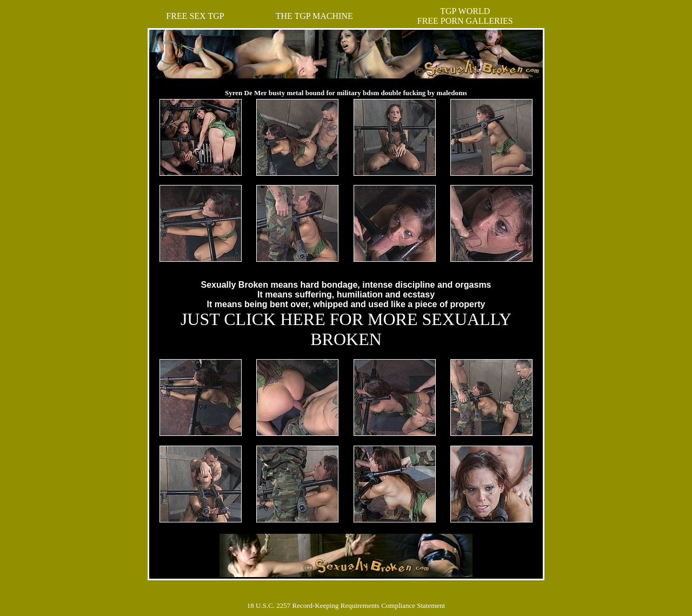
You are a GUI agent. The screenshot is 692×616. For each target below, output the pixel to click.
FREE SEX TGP (195, 16)
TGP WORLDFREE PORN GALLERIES (465, 16)
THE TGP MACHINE (314, 16)
